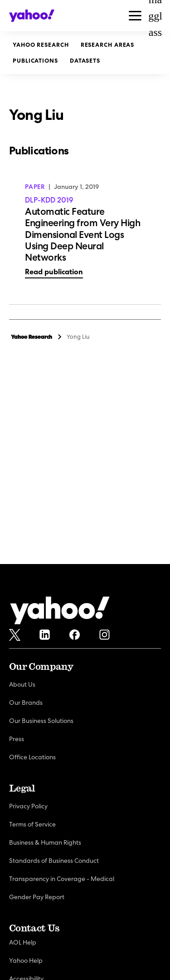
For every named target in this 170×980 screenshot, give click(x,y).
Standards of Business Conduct (54, 861)
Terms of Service (32, 824)
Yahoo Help (26, 960)
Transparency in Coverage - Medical (62, 879)
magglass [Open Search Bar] (155, 16)
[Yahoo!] (60, 612)
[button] (135, 16)
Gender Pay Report (37, 897)
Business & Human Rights (45, 842)
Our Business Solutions (41, 721)
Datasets (85, 61)
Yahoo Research (41, 45)
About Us (22, 684)
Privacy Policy (28, 806)
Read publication (54, 272)
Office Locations (32, 757)
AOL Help (23, 942)
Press (17, 739)
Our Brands (26, 703)
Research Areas (108, 45)
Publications (35, 61)
